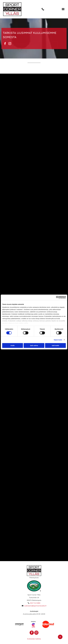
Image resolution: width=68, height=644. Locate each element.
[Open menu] (63, 9)
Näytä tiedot (58, 340)
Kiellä (13, 345)
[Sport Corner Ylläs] (18, 94)
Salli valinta (34, 345)
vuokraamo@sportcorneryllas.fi (35, 606)
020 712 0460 (35, 603)
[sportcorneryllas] (50, 158)
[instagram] (10, 44)
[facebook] (5, 44)
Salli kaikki (55, 345)
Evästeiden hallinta (34, 639)
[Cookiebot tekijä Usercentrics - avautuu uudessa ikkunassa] (57, 297)
